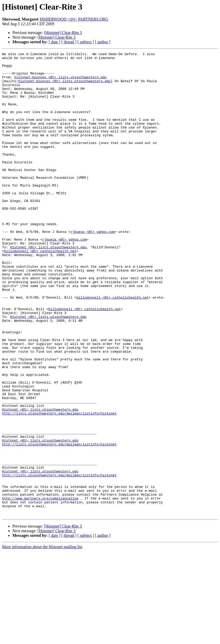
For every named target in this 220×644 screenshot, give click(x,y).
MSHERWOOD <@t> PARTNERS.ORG (74, 19)
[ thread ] (69, 42)
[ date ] (54, 42)
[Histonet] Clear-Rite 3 (63, 33)
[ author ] (103, 42)
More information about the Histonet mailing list (42, 639)
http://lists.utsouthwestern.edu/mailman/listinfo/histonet (59, 486)
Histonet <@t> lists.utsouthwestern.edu (48, 286)
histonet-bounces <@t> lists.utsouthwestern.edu (60, 82)
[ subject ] (86, 42)
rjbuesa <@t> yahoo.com (92, 268)
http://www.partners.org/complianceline (40, 588)
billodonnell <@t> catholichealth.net (40, 291)
